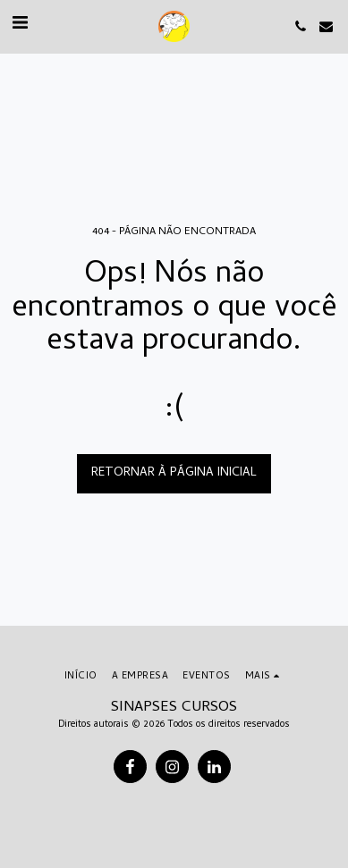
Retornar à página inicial (174, 473)
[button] (20, 25)
